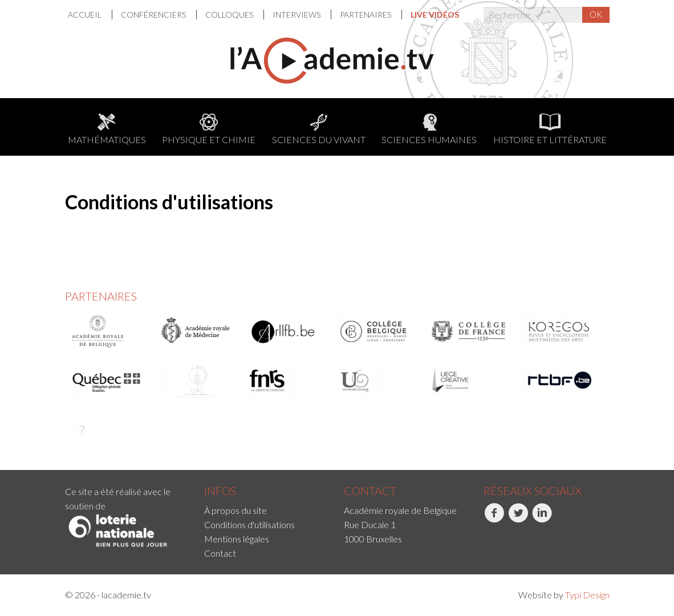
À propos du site (236, 510)
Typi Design (587, 595)
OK (596, 14)
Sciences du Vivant (319, 129)
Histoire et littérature (550, 129)
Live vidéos (435, 15)
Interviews (297, 15)
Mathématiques (107, 129)
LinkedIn (542, 519)
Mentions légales (237, 539)
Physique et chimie (209, 129)
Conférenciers (154, 15)
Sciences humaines (429, 129)
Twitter (518, 519)
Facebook (494, 519)
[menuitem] (90, 15)
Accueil (86, 15)
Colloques (230, 15)
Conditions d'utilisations (249, 524)
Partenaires (366, 15)
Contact (220, 553)
